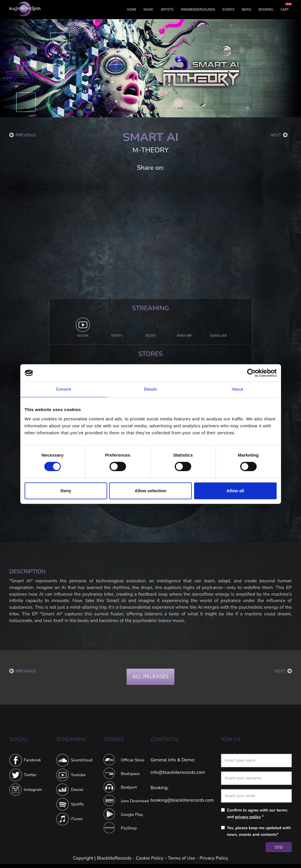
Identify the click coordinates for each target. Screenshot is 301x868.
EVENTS (229, 10)
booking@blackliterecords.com (182, 800)
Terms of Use (181, 858)
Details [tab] (151, 389)
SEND (279, 847)
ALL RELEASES (150, 676)
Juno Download (135, 801)
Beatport (129, 787)
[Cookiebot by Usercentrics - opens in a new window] (251, 373)
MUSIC (149, 10)
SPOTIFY (116, 335)
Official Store (133, 760)
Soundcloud (82, 760)
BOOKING (266, 10)
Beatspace (130, 774)
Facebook (32, 760)
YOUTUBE (83, 335)
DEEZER (151, 335)
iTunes (77, 819)
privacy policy (248, 817)
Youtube (78, 775)
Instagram (33, 790)
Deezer (77, 790)
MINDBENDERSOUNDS (198, 10)
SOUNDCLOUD (218, 335)
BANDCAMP (184, 335)
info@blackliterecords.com (178, 772)
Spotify (77, 804)
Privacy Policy (214, 858)
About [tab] (237, 389)
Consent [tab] (64, 389)
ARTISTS (167, 10)
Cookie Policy (150, 858)
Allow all (235, 491)
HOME (132, 10)
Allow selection (150, 491)
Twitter (30, 775)
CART (285, 10)
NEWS (247, 10)
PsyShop (129, 828)
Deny (66, 491)
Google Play (132, 815)
